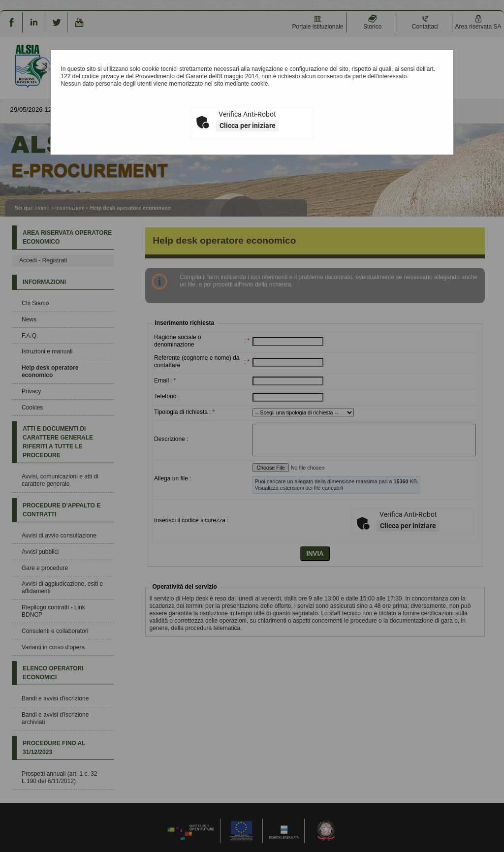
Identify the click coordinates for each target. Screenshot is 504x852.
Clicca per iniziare (248, 126)
